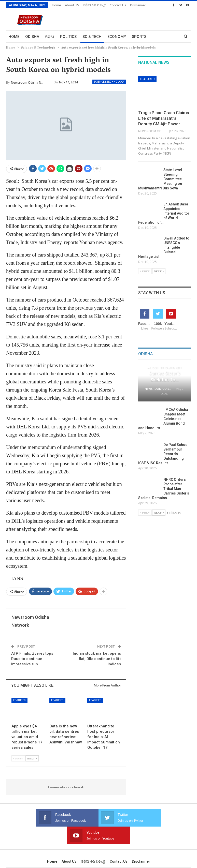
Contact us (119, 844)
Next (32, 758)
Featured (19, 700)
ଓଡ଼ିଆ (50, 37)
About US (72, 5)
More (115, 5)
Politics (68, 37)
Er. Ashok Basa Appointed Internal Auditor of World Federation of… (164, 213)
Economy (117, 37)
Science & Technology (109, 82)
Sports (139, 37)
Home (57, 5)
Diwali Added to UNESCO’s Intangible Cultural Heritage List (164, 247)
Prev (18, 758)
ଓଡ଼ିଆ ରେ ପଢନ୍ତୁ (94, 5)
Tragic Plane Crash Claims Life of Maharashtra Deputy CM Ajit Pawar (164, 118)
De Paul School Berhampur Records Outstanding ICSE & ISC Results (163, 454)
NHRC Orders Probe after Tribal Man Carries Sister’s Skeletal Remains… (164, 489)
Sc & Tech (92, 37)
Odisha (32, 37)
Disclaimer (141, 844)
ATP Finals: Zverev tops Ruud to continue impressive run (32, 659)
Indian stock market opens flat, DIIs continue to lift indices (97, 659)
